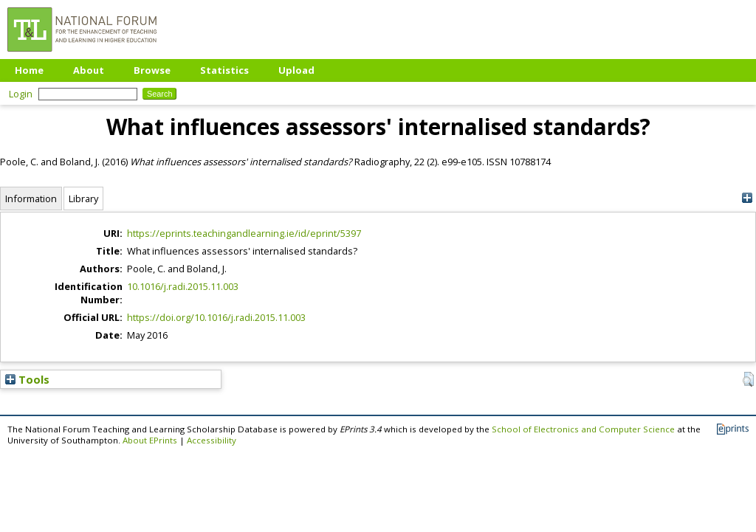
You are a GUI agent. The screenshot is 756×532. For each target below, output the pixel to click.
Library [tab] (83, 198)
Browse (152, 70)
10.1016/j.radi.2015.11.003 (183, 286)
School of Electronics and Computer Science (583, 429)
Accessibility (212, 440)
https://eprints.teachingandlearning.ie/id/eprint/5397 (244, 233)
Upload (296, 70)
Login (21, 94)
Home (29, 70)
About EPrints (150, 440)
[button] (748, 379)
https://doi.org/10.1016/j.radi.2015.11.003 (216, 317)
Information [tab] (31, 198)
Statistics (224, 70)
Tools (27, 379)
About (89, 70)
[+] (747, 198)
